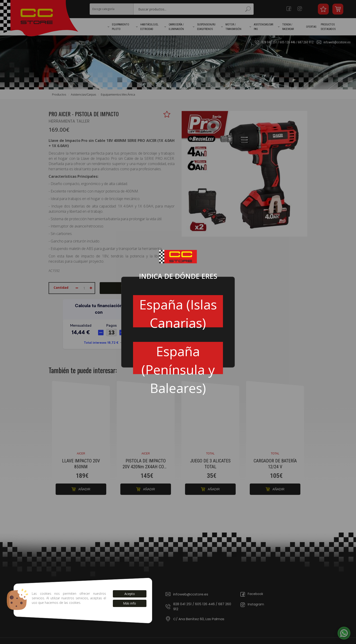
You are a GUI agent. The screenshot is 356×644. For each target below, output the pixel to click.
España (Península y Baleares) (178, 358)
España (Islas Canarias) (178, 311)
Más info (130, 603)
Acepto (130, 594)
